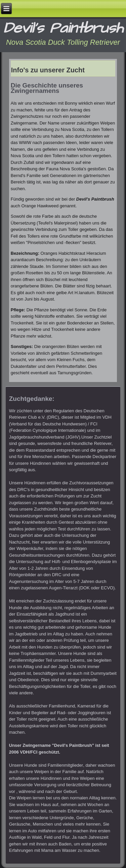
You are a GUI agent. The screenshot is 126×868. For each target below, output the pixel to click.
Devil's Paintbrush (63, 28)
